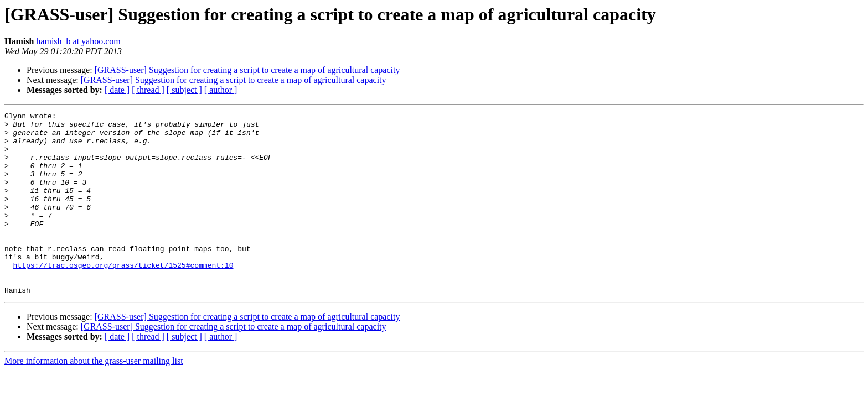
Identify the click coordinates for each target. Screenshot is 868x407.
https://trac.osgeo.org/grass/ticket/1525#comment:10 (123, 296)
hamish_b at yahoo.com (78, 41)
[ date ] (117, 90)
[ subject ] (184, 90)
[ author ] (221, 90)
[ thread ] (148, 90)
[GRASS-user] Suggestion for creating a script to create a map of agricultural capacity (247, 70)
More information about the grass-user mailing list (94, 397)
